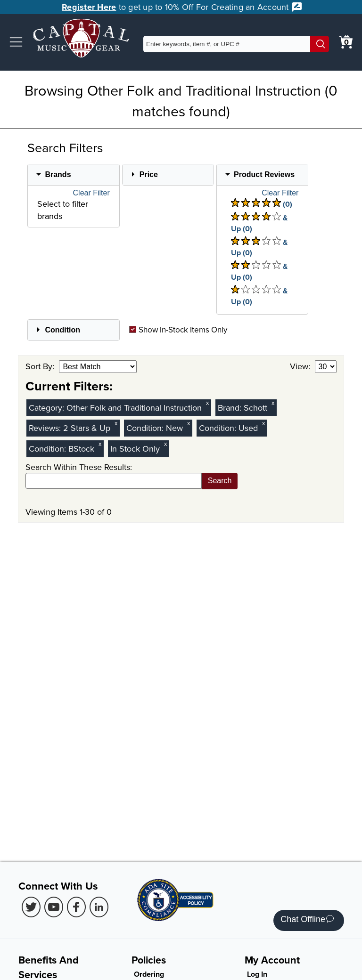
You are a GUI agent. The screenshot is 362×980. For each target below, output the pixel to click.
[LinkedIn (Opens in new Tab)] (99, 907)
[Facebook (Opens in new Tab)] (76, 907)
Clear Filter (91, 193)
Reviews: (46, 428)
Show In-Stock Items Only (178, 330)
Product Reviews (264, 174)
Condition (62, 330)
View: (301, 366)
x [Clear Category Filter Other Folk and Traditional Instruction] (207, 403)
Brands (58, 174)
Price (149, 174)
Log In (257, 974)
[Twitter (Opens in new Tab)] (31, 907)
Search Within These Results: (79, 467)
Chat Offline (307, 920)
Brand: (231, 408)
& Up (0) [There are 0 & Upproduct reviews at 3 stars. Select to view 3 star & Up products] (259, 247)
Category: (48, 408)
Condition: (146, 428)
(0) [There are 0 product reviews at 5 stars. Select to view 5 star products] (262, 204)
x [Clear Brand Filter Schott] (273, 403)
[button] (16, 42)
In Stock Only (135, 449)
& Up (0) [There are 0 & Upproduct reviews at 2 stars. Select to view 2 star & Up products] (259, 271)
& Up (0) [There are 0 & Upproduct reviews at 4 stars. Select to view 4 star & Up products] (259, 223)
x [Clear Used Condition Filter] (263, 423)
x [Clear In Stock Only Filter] (165, 444)
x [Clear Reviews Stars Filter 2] (116, 423)
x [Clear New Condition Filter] (189, 423)
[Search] (320, 44)
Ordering (149, 974)
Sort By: (41, 366)
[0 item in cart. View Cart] (346, 42)
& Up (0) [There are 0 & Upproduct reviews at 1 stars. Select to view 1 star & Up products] (259, 296)
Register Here (89, 7)
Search (220, 481)
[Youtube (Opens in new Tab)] (54, 907)
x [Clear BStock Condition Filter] (100, 444)
